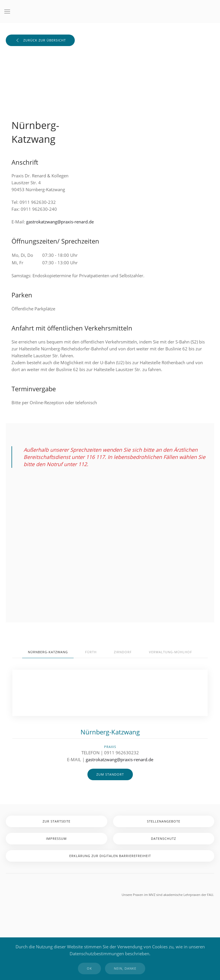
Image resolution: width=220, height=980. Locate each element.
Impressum (56, 838)
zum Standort (110, 774)
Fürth (91, 652)
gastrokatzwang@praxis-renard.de (60, 222)
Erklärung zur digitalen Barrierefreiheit (110, 856)
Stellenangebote (164, 821)
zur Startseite (57, 821)
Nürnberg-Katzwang (48, 652)
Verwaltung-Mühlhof (171, 652)
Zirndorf (123, 652)
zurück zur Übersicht (40, 40)
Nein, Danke (125, 968)
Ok (89, 968)
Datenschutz (163, 838)
